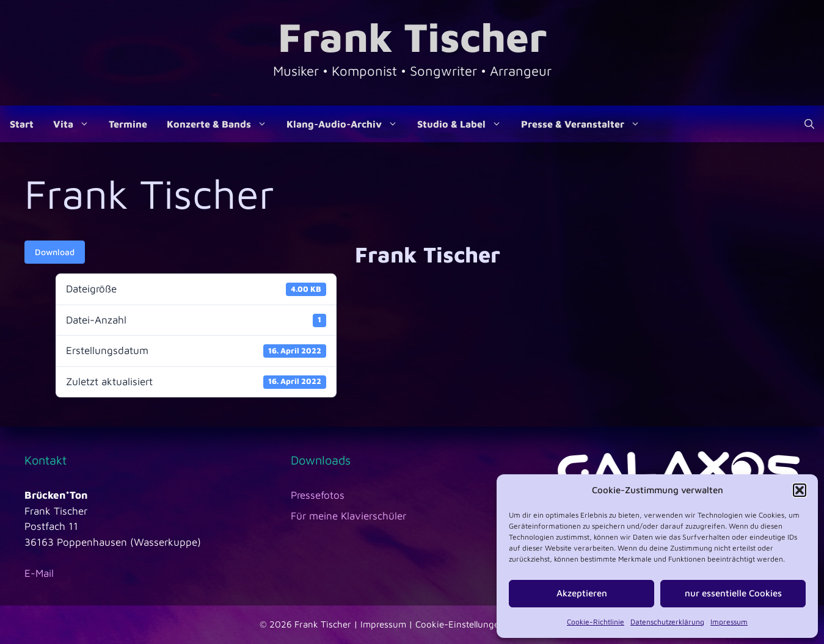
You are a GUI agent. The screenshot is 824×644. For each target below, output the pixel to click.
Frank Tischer (412, 36)
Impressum (729, 622)
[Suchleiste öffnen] (809, 124)
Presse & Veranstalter (585, 124)
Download (55, 252)
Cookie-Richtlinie (596, 622)
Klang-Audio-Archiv (347, 124)
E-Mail (39, 573)
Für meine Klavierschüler (348, 516)
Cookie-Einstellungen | (465, 624)
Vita (76, 124)
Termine (128, 124)
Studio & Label (464, 124)
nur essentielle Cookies (733, 593)
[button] (800, 490)
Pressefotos (318, 495)
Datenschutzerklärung (667, 622)
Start (22, 124)
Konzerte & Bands (222, 124)
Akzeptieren (582, 593)
